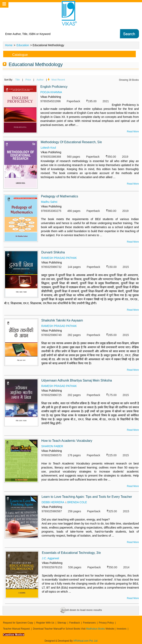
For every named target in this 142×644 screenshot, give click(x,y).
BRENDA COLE (78, 502)
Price (29, 80)
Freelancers (89, 623)
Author (41, 80)
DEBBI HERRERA (53, 502)
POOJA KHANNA (51, 92)
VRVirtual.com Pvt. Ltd (85, 641)
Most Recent (59, 80)
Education (23, 45)
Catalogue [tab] (17, 54)
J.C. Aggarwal (51, 558)
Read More (133, 132)
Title (18, 80)
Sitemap (62, 623)
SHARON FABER (52, 446)
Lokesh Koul (48, 148)
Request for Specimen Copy (18, 623)
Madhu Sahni (49, 202)
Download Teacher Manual (47, 629)
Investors (122, 629)
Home (9, 45)
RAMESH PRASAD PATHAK (59, 258)
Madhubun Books (96, 629)
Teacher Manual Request (16, 629)
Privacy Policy (106, 623)
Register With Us (45, 623)
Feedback (75, 623)
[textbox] (55, 34)
